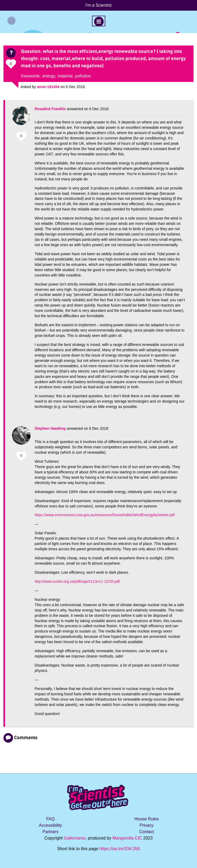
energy (49, 76)
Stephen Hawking (50, 428)
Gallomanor (75, 838)
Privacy (146, 825)
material (65, 76)
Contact (147, 832)
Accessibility (50, 825)
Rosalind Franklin (50, 109)
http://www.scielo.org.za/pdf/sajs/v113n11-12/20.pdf (77, 581)
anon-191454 (48, 87)
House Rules (146, 819)
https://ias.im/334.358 (120, 849)
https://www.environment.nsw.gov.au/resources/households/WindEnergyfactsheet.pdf (105, 515)
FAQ (51, 819)
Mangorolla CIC (127, 838)
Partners (50, 832)
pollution (83, 76)
